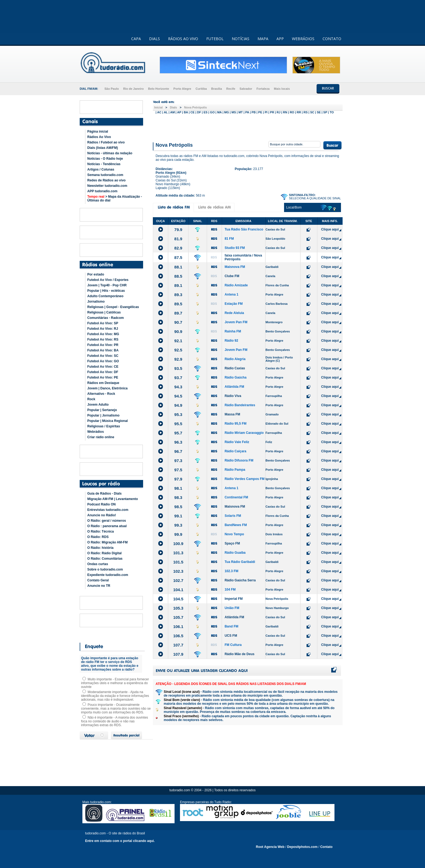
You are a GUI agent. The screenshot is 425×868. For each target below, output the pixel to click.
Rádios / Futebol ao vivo (106, 142)
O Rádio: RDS (98, 537)
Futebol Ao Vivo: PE (103, 377)
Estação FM (234, 304)
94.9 (178, 405)
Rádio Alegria (235, 359)
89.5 (178, 304)
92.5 (178, 350)
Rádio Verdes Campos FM (245, 479)
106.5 (178, 636)
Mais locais (282, 89)
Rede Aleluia (234, 313)
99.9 (178, 534)
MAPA (263, 39)
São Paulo (112, 89)
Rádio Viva (233, 396)
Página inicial (98, 132)
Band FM (232, 626)
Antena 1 (232, 294)
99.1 (178, 516)
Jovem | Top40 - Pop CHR (107, 285)
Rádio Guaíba (235, 553)
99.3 (178, 525)
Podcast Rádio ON (102, 504)
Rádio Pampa (235, 470)
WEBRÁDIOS (303, 39)
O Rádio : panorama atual (107, 526)
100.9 (178, 544)
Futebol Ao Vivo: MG (103, 334)
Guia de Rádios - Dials (104, 494)
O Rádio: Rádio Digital (104, 553)
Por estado (96, 274)
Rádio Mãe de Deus (240, 654)
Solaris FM (233, 516)
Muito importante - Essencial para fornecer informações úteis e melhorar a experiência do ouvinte (115, 683)
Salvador (246, 89)
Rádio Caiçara (236, 451)
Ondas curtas (98, 564)
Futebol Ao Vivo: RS (103, 339)
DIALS (154, 39)
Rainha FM (233, 331)
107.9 (178, 654)
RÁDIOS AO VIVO (183, 39)
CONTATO (332, 39)
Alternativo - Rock (101, 394)
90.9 (178, 331)
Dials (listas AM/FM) (103, 148)
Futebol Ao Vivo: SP (103, 323)
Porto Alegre (182, 89)
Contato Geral (98, 580)
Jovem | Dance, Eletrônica (107, 388)
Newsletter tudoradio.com (107, 186)
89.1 (178, 285)
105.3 (178, 608)
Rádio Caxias (235, 368)
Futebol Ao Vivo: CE (103, 367)
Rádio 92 (231, 341)
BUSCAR (328, 88)
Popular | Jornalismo (103, 415)
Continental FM (236, 497)
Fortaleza (263, 89)
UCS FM (231, 636)
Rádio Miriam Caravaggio (244, 433)
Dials (173, 107)
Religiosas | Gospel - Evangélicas (113, 307)
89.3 (178, 295)
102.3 (178, 571)
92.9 (178, 359)
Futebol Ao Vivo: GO (103, 361)
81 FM (229, 239)
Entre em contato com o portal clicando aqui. (120, 841)
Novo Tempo (234, 534)
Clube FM (232, 276)
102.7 (178, 580)
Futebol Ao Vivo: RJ (103, 329)
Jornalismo (96, 302)
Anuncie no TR (99, 586)
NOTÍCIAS (241, 39)
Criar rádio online (101, 437)
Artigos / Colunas (101, 169)
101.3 (178, 553)
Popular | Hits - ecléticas (106, 291)
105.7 (178, 617)
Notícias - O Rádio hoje (105, 159)
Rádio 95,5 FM (236, 424)
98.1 (178, 488)
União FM (232, 608)
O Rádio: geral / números (107, 521)
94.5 (178, 396)
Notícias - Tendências (104, 164)
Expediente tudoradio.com (108, 575)
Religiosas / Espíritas (104, 426)
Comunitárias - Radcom (106, 318)
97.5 (178, 470)
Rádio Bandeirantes (240, 405)
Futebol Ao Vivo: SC (103, 356)
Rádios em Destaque (103, 383)
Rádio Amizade (236, 285)
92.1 (178, 341)
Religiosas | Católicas (104, 312)
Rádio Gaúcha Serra (240, 580)
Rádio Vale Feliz (237, 442)
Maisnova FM (235, 267)
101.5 (178, 562)
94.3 (178, 387)
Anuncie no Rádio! (102, 515)
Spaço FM (232, 543)
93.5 (178, 368)
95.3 (178, 414)
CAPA (136, 39)
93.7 (178, 378)
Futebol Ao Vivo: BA (103, 350)
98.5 (178, 507)
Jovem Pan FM (236, 322)
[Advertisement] (248, 127)
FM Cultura (233, 645)
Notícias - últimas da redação (110, 153)
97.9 (178, 479)
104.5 (178, 599)
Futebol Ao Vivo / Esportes (108, 280)
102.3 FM (232, 571)
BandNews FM (236, 525)
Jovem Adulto (98, 405)
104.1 (178, 590)
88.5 (178, 276)
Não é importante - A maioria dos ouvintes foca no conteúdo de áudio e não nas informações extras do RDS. (115, 721)
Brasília (217, 89)
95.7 (178, 433)
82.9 (178, 248)
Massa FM (232, 414)
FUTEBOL (215, 39)
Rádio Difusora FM (239, 460)
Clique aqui (330, 229)
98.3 (178, 497)
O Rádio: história (100, 548)
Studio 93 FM (235, 248)
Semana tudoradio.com (105, 175)
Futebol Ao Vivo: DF (103, 372)
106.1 (178, 627)
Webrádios (96, 432)
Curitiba (201, 89)
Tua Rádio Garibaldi (240, 562)
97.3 (178, 461)
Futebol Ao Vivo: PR (103, 345)
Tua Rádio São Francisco (244, 229)
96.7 (178, 451)
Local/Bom (294, 207)
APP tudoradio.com (102, 191)
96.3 (178, 442)
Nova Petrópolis (195, 107)
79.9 (178, 230)
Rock (91, 399)
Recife (231, 89)
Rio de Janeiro (133, 89)
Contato (326, 847)
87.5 (178, 257)
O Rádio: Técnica (101, 531)
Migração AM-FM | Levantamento (113, 499)
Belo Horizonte (159, 89)
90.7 (178, 322)
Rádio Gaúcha (236, 377)
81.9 (178, 239)
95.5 (178, 424)
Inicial (158, 107)
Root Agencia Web (270, 847)
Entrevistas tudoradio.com (108, 510)
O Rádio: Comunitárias (105, 559)
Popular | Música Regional (107, 421)
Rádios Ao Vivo (99, 137)
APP (280, 39)
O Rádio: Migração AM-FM (107, 542)
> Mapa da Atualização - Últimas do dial (115, 198)
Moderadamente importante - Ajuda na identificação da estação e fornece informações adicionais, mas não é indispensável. (115, 696)
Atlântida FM (234, 387)
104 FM (230, 590)
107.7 (178, 645)
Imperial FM (234, 599)
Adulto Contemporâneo (105, 296)
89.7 (178, 313)
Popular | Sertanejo (102, 410)
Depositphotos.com (302, 847)
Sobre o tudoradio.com (105, 569)
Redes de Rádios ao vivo (106, 180)
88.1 (178, 267)
